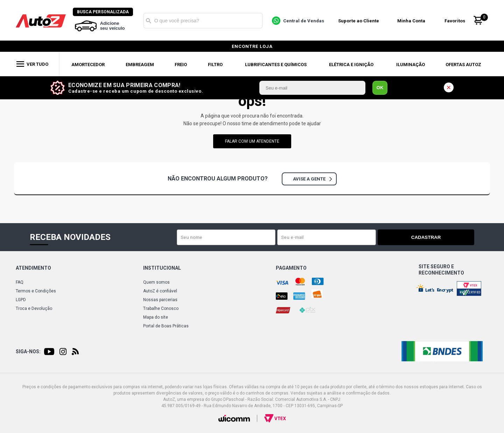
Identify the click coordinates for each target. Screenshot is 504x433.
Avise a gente (312, 179)
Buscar (150, 20)
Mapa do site (156, 317)
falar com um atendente (252, 141)
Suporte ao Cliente (360, 20)
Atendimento (33, 268)
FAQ (20, 282)
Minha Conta (413, 20)
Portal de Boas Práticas (166, 326)
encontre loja (252, 46)
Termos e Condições (36, 291)
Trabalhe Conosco (161, 308)
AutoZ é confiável (160, 291)
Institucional (162, 268)
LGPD (21, 300)
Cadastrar (450, 237)
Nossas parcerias (160, 300)
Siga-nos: (28, 352)
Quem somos (156, 282)
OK (380, 88)
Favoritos (457, 20)
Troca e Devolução (34, 308)
